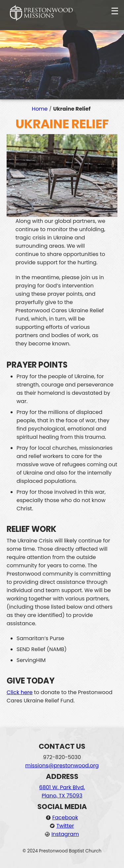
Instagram (65, 834)
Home (40, 109)
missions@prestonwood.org (62, 766)
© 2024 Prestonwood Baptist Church (62, 851)
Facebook (65, 817)
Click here (20, 692)
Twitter (65, 826)
